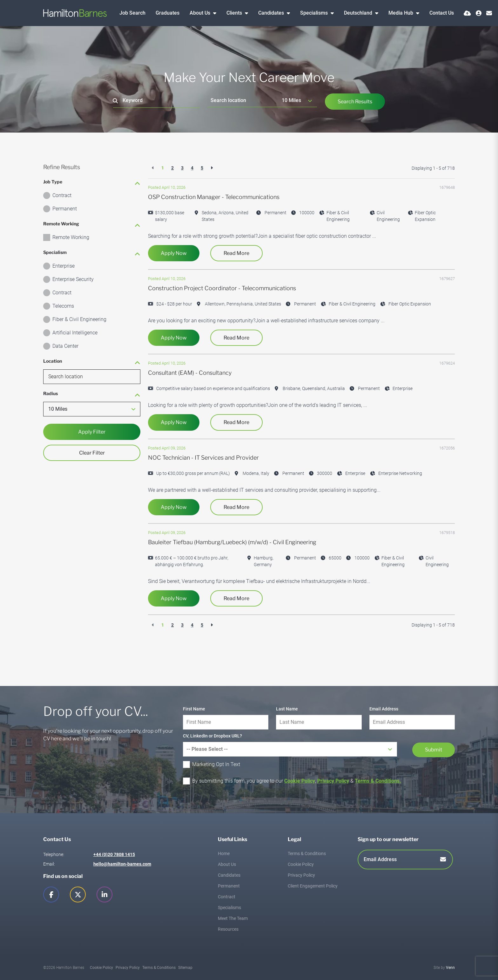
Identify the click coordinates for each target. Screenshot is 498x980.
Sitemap (185, 968)
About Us (201, 13)
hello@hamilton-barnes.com (122, 864)
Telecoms (63, 306)
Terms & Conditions (307, 853)
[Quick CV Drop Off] (467, 13)
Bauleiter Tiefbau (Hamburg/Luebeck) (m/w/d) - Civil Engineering (232, 542)
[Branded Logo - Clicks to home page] (75, 13)
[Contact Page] (489, 13)
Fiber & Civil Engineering (79, 319)
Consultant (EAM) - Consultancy (190, 373)
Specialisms (315, 13)
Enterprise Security (73, 279)
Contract (62, 195)
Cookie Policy (300, 781)
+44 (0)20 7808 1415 (114, 854)
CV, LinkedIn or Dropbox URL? (212, 736)
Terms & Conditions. (378, 781)
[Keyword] (156, 101)
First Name (194, 709)
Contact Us (442, 13)
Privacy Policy (333, 781)
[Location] (243, 100)
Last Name (287, 709)
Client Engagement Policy (313, 886)
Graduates (168, 13)
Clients (235, 13)
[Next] (212, 168)
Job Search (132, 13)
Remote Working (71, 237)
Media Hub (401, 13)
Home (224, 853)
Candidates (272, 13)
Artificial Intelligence (75, 333)
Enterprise (64, 266)
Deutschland (359, 13)
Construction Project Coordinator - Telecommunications (222, 288)
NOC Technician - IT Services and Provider (203, 458)
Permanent (65, 209)
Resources (228, 929)
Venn (450, 968)
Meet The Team (233, 918)
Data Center (65, 346)
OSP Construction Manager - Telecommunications (214, 197)
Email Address (384, 709)
